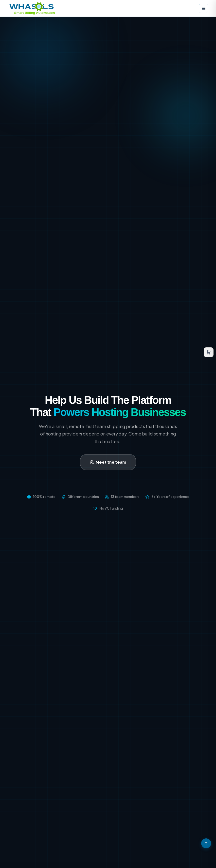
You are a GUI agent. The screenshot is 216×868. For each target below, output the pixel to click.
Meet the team (108, 462)
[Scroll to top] (206, 843)
